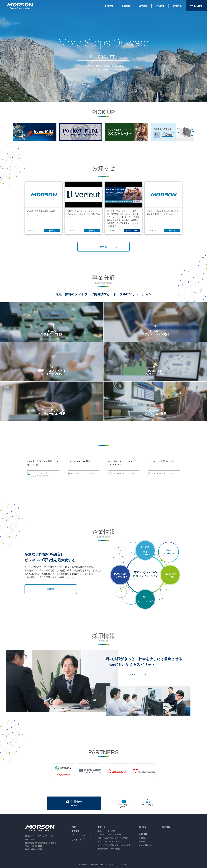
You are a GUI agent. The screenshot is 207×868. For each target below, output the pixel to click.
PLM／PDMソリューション (108, 842)
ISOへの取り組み (145, 845)
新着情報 (76, 831)
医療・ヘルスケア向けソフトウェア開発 (113, 838)
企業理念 (142, 838)
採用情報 (166, 827)
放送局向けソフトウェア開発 (109, 849)
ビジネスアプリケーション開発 (109, 834)
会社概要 (142, 842)
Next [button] (189, 466)
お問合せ (74, 803)
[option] (35, 132)
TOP (74, 827)
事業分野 (102, 827)
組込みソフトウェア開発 (107, 831)
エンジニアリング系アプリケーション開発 (114, 845)
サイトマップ (78, 840)
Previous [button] (18, 466)
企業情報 (143, 834)
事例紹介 (143, 827)
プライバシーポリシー (82, 835)
